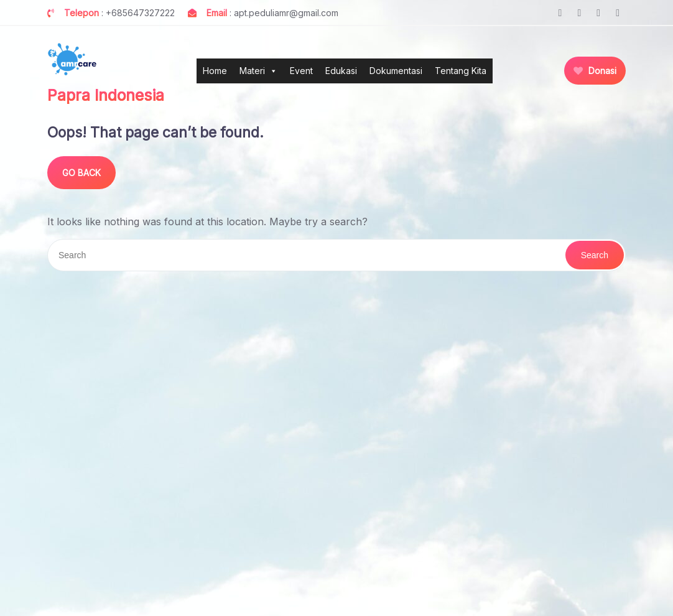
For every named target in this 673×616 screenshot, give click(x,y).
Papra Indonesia (106, 95)
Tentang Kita (461, 71)
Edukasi (341, 71)
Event (301, 71)
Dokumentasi (396, 71)
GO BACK (81, 173)
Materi (258, 71)
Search (595, 255)
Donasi (595, 71)
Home (215, 71)
